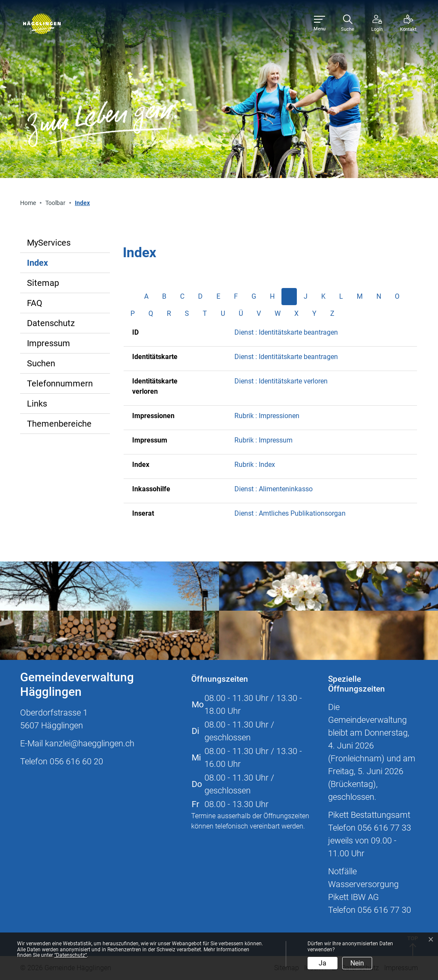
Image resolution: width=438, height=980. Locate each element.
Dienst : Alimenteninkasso (274, 489)
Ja (323, 963)
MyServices (49, 243)
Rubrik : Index (255, 465)
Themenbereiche (59, 424)
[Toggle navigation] (320, 24)
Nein (357, 963)
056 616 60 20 (76, 761)
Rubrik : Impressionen (267, 416)
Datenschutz (51, 323)
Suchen (41, 363)
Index (55, 265)
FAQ (35, 303)
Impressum (49, 343)
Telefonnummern (60, 383)
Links (37, 404)
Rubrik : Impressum (263, 440)
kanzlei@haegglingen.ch (90, 743)
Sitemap (43, 283)
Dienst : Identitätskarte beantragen (286, 332)
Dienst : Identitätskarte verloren (281, 381)
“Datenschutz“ (71, 955)
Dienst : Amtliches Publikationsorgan (290, 513)
